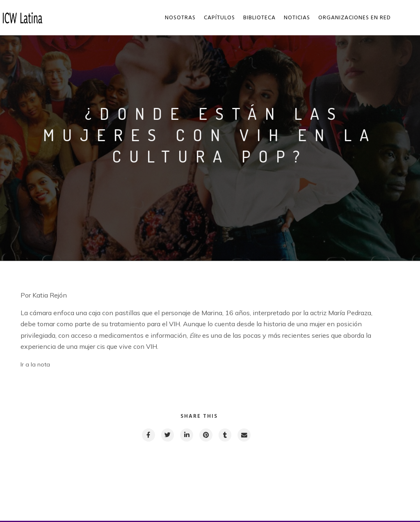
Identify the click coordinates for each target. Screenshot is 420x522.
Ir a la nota (35, 364)
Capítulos (220, 18)
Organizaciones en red (355, 18)
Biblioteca (260, 18)
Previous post (58, 491)
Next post (345, 491)
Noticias (297, 18)
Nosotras (181, 18)
